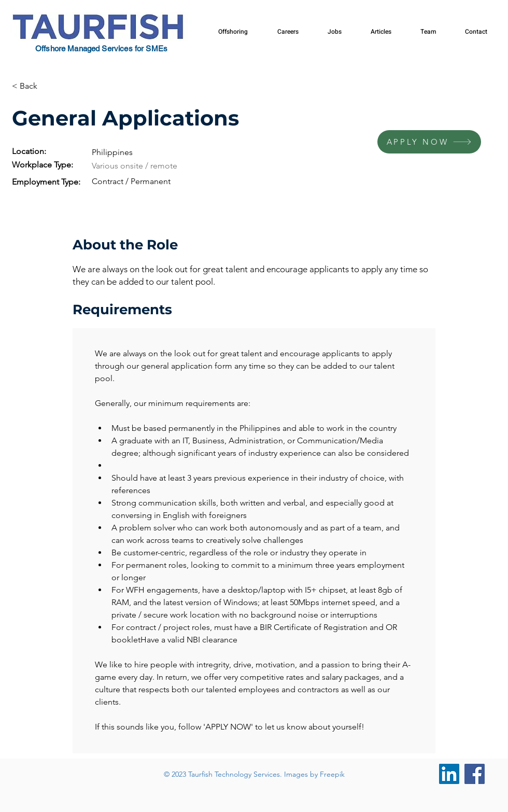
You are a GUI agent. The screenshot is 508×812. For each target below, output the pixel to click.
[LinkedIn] (449, 774)
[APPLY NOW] (429, 142)
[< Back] (49, 86)
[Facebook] (475, 774)
